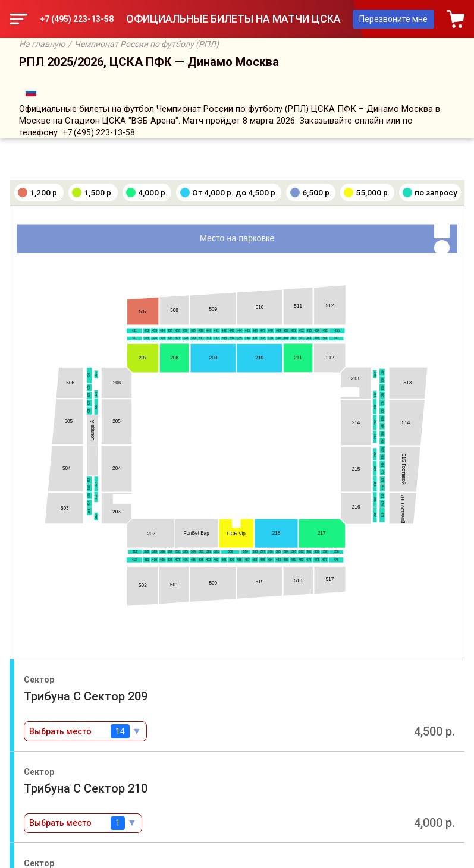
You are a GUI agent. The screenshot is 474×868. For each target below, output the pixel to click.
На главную (42, 44)
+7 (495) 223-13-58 (77, 19)
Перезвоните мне (393, 19)
